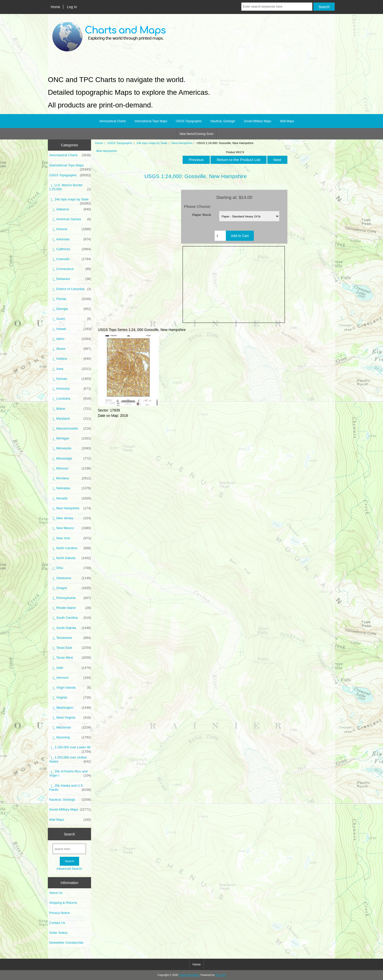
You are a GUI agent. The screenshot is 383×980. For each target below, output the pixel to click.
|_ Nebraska (70, 488)
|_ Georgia (70, 309)
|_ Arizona (70, 229)
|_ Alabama (70, 209)
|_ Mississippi (70, 459)
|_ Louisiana (70, 399)
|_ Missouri (70, 468)
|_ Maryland (70, 419)
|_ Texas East (70, 648)
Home (55, 7)
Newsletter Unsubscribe (66, 943)
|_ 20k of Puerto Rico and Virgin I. (70, 773)
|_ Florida (70, 299)
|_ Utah (70, 668)
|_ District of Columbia (70, 289)
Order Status (58, 933)
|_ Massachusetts (70, 429)
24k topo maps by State (152, 143)
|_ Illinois (70, 349)
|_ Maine (70, 409)
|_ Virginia (70, 698)
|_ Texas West (70, 658)
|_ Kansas (70, 379)
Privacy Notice (59, 913)
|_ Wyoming (70, 737)
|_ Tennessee (70, 638)
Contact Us (57, 923)
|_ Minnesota (70, 448)
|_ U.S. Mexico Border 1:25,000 (70, 187)
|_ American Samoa (70, 219)
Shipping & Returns (63, 903)
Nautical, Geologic (223, 121)
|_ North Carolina (70, 548)
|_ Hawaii (70, 329)
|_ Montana (70, 478)
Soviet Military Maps (257, 121)
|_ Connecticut (70, 269)
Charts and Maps (189, 975)
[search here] (69, 849)
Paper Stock (202, 215)
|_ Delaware (70, 279)
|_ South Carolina (70, 618)
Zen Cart (220, 975)
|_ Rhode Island (70, 608)
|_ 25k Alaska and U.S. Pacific (70, 788)
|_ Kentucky (70, 389)
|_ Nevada (70, 498)
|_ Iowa (70, 369)
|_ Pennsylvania (70, 598)
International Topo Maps (151, 121)
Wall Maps (287, 121)
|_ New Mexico (70, 528)
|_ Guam (70, 319)
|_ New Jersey (70, 518)
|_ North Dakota (70, 558)
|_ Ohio (70, 568)
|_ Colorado (70, 259)
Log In (72, 7)
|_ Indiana (70, 359)
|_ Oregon (70, 588)
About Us (56, 893)
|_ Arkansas (70, 239)
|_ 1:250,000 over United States (70, 760)
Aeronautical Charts (113, 121)
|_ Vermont (70, 678)
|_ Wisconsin (70, 728)
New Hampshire (182, 143)
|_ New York (70, 538)
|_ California (70, 249)
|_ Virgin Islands (70, 688)
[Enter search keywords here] (277, 7)
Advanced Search (69, 869)
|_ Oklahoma (70, 578)
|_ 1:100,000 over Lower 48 (70, 749)
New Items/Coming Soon (197, 134)
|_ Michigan (70, 438)
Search (69, 834)
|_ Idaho (70, 339)
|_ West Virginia (70, 718)
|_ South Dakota (70, 628)
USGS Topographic (120, 143)
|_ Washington (70, 708)
